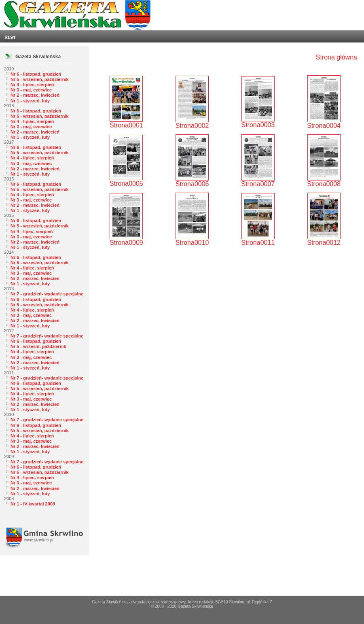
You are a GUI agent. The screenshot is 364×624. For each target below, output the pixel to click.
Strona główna (336, 57)
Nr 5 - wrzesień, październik (40, 79)
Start (10, 38)
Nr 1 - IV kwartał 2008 (33, 504)
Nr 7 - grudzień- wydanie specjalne (47, 294)
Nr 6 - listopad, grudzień (36, 74)
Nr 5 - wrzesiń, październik (38, 346)
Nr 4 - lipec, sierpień (32, 231)
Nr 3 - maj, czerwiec (31, 90)
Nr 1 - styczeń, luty (30, 101)
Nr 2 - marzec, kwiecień (35, 95)
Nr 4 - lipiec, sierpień (32, 85)
